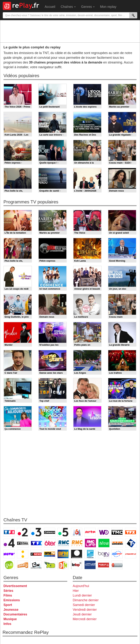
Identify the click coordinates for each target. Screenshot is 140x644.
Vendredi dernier (85, 610)
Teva (104, 543)
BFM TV (50, 554)
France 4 (9, 543)
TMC (117, 532)
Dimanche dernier (86, 600)
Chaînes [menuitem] (68, 7)
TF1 (9, 532)
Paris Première (117, 543)
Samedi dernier (84, 605)
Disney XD (50, 565)
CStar (23, 543)
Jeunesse (11, 610)
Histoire (117, 565)
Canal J (23, 565)
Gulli (9, 565)
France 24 (90, 554)
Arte (90, 532)
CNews (36, 554)
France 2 (23, 532)
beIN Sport (104, 554)
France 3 (36, 532)
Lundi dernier (82, 595)
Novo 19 (9, 554)
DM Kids (63, 565)
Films (8, 595)
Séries (8, 591)
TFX (131, 532)
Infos (7, 624)
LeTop (77, 565)
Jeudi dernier (82, 614)
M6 (77, 532)
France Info (23, 554)
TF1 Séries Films (36, 543)
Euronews (77, 554)
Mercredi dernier (85, 619)
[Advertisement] (70, 31)
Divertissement (15, 586)
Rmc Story (77, 543)
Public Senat (104, 565)
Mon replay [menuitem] (108, 7)
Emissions (12, 600)
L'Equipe (131, 554)
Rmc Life (90, 543)
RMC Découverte (63, 543)
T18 (131, 543)
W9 (104, 532)
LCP (90, 565)
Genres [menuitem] (88, 7)
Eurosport (117, 554)
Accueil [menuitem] (50, 7)
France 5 (63, 532)
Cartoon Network (36, 565)
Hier (76, 591)
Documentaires (15, 614)
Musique (10, 619)
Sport (8, 605)
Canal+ (50, 532)
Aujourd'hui (81, 586)
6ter (50, 543)
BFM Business (63, 554)
